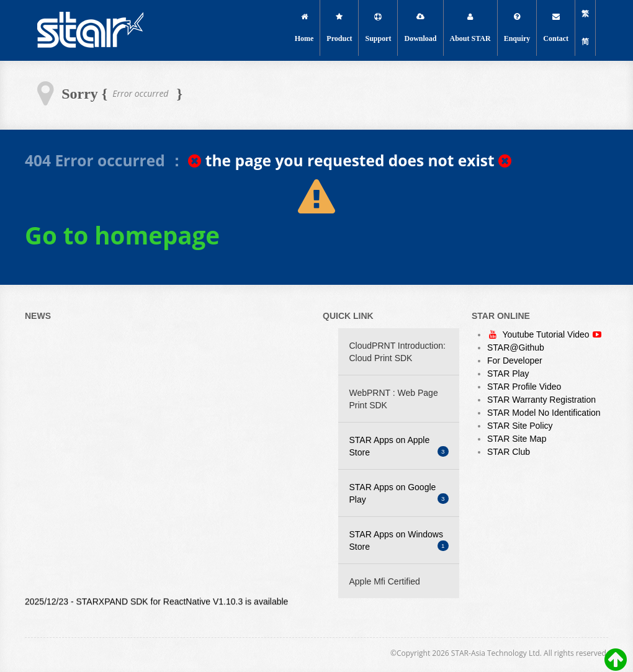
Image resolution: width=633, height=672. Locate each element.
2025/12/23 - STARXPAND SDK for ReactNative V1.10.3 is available (156, 603)
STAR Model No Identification (544, 413)
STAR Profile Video (524, 387)
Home (304, 28)
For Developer (515, 361)
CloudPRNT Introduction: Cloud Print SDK (397, 352)
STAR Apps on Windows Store (399, 540)
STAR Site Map (517, 439)
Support (378, 28)
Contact (556, 28)
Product (339, 28)
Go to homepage (122, 235)
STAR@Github (516, 347)
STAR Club (509, 452)
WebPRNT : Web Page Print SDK (394, 399)
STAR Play (508, 374)
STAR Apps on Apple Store (399, 446)
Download (420, 28)
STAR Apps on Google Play (399, 493)
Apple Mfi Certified (385, 581)
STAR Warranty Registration (541, 400)
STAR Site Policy (520, 426)
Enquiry (517, 28)
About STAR (470, 28)
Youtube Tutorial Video (547, 334)
